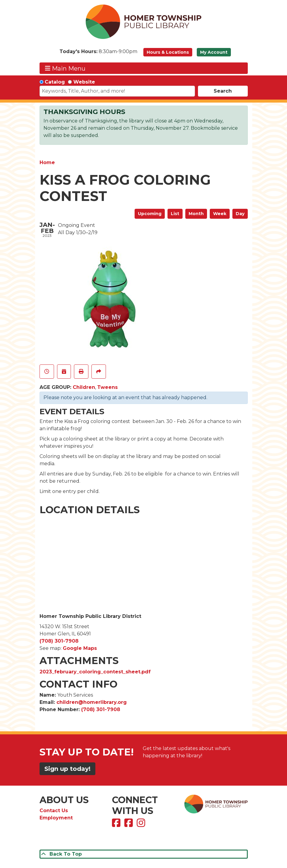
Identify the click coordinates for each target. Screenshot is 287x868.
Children (84, 387)
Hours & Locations (168, 52)
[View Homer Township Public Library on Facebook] (117, 825)
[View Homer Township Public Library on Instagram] (142, 825)
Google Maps (80, 648)
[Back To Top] (144, 854)
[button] (98, 54)
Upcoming (150, 214)
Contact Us (54, 811)
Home (47, 162)
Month (196, 214)
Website (84, 82)
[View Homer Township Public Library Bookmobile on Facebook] (129, 825)
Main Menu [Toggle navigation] (65, 68)
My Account (214, 52)
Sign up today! (67, 769)
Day (240, 214)
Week (220, 214)
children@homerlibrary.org (92, 702)
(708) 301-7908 (59, 641)
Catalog (55, 82)
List (175, 214)
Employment (56, 818)
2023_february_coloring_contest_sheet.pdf (95, 672)
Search (223, 91)
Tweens (107, 387)
